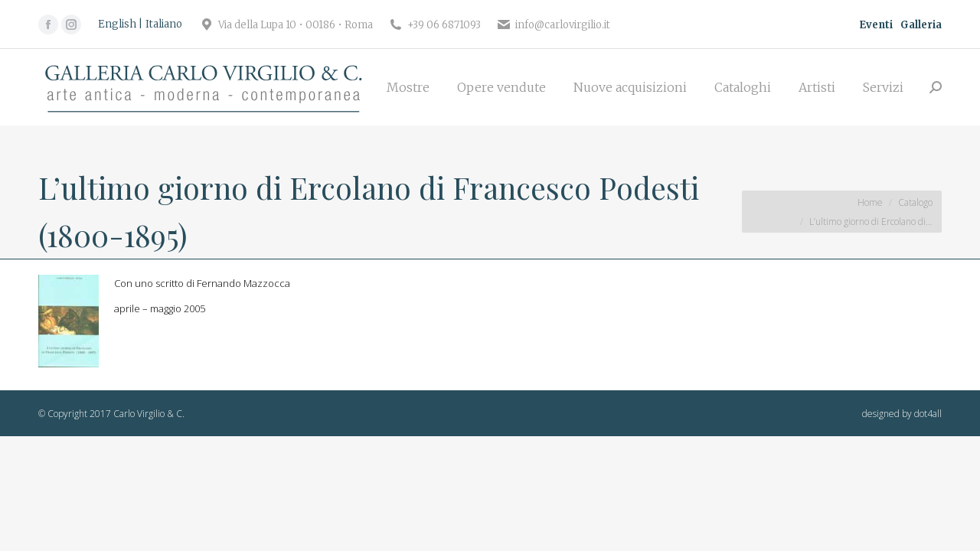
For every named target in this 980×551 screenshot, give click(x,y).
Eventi (876, 25)
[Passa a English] (120, 24)
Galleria (921, 25)
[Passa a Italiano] (164, 24)
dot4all (928, 414)
